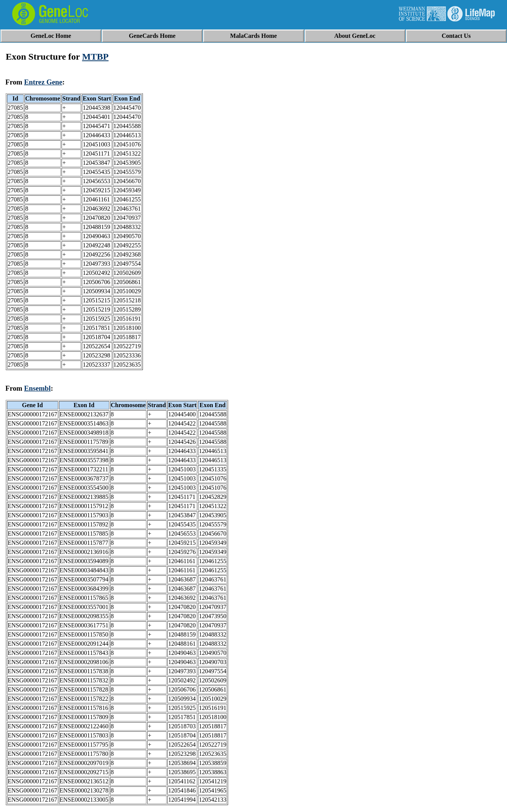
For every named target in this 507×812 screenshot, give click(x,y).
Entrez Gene (43, 82)
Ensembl (37, 388)
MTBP (95, 57)
